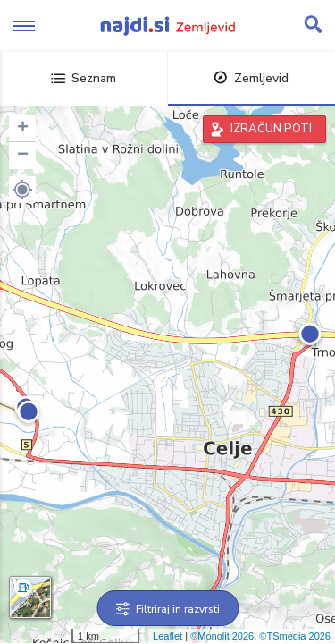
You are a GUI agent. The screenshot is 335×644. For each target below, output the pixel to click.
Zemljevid (251, 78)
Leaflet (167, 636)
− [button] (23, 156)
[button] (22, 190)
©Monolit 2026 (222, 636)
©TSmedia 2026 (295, 636)
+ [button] (23, 129)
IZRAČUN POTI (271, 129)
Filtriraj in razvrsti (167, 609)
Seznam (84, 78)
